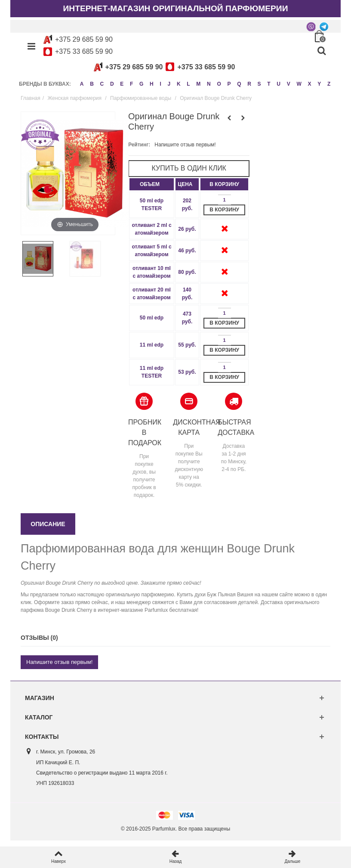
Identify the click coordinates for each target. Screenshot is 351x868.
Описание (48, 530)
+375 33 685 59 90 (84, 51)
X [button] (318, 82)
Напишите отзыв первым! (185, 151)
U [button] (286, 82)
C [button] (103, 82)
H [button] (154, 82)
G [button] (143, 82)
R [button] (256, 82)
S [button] (266, 82)
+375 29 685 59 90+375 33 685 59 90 (163, 67)
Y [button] (328, 82)
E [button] (123, 82)
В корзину (224, 216)
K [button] (182, 82)
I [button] (163, 82)
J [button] (172, 82)
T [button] (276, 82)
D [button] (113, 82)
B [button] (92, 82)
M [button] (203, 82)
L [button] (192, 82)
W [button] (307, 82)
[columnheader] (152, 190)
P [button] (234, 82)
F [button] (133, 82)
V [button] (296, 82)
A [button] (82, 82)
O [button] (224, 82)
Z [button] (23, 92)
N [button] (214, 82)
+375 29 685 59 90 (84, 39)
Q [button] (245, 82)
